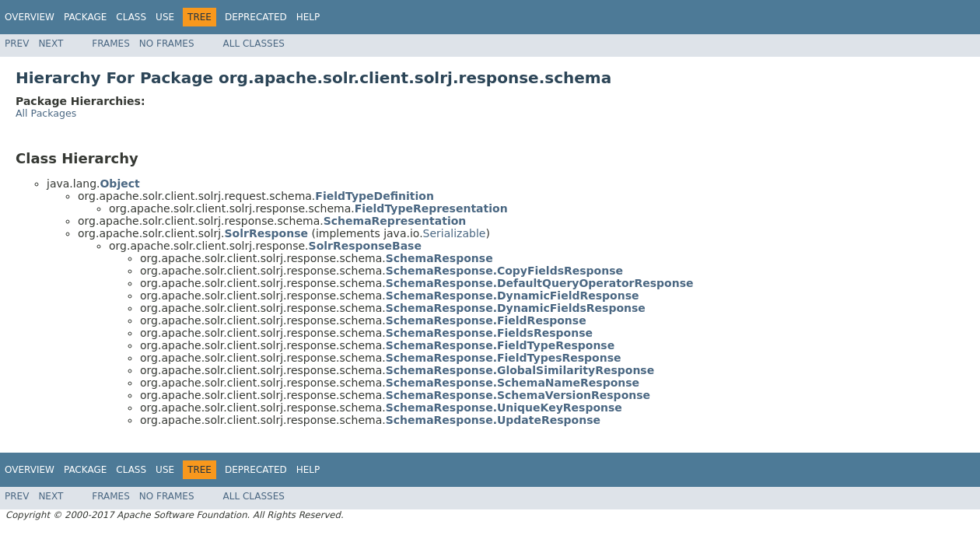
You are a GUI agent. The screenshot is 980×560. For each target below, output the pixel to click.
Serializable (455, 233)
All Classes (254, 44)
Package (85, 17)
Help (308, 17)
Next (51, 44)
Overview (30, 17)
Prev (17, 44)
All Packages (46, 113)
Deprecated (256, 17)
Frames (111, 44)
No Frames (167, 44)
